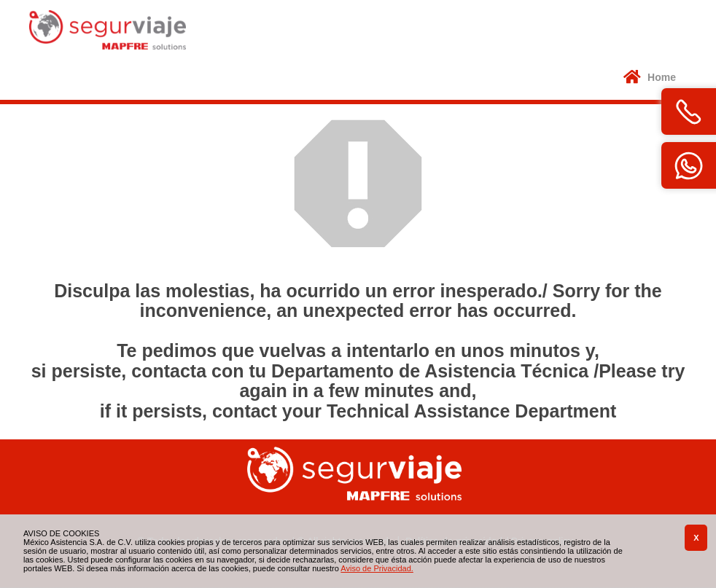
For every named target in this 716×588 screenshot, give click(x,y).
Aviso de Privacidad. (377, 568)
